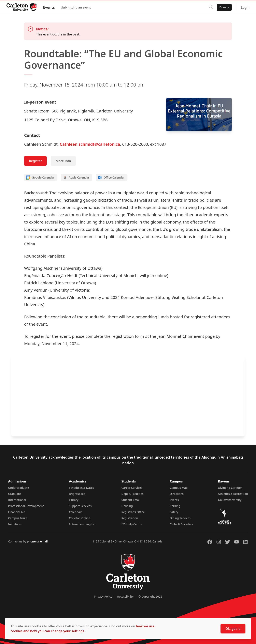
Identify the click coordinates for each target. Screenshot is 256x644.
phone (32, 541)
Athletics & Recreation (233, 494)
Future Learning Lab (83, 524)
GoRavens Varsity (230, 500)
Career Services (132, 488)
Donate (224, 7)
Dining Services (180, 518)
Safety (174, 512)
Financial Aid (17, 512)
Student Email (131, 500)
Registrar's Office (133, 512)
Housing (127, 506)
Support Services (80, 506)
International (17, 500)
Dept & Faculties (133, 494)
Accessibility (125, 596)
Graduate (15, 494)
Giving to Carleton (230, 488)
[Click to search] (211, 7)
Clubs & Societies (181, 524)
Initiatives (15, 524)
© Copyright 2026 (150, 596)
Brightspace (77, 494)
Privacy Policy (103, 596)
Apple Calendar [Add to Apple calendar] (76, 178)
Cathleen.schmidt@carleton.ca (90, 144)
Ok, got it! (233, 629)
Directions (177, 494)
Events (49, 7)
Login (245, 7)
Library (74, 500)
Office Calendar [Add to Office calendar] (111, 178)
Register (35, 161)
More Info (63, 161)
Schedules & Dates (82, 488)
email (44, 541)
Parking (175, 506)
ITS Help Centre (132, 524)
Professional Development (26, 506)
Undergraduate (19, 488)
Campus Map (179, 488)
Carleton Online (80, 518)
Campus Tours (18, 518)
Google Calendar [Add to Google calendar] (40, 178)
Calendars (76, 512)
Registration (130, 518)
